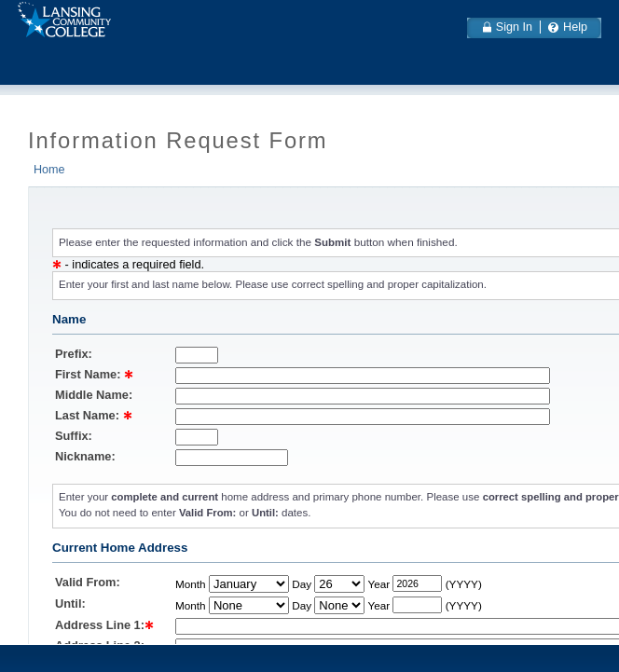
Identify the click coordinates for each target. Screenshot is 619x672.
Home (49, 170)
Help (575, 27)
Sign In (514, 27)
